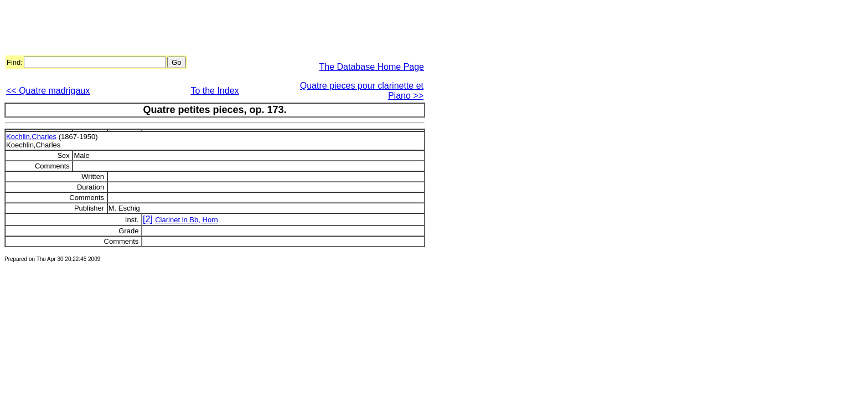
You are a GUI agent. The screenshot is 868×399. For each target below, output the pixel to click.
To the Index (215, 91)
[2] (148, 219)
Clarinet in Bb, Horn (186, 220)
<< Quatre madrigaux (48, 91)
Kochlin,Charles (31, 137)
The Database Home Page (372, 67)
